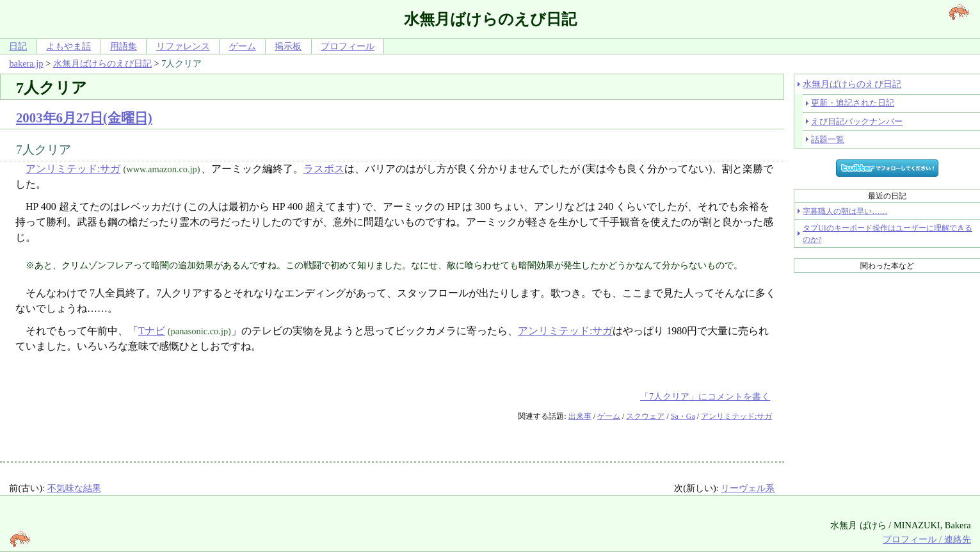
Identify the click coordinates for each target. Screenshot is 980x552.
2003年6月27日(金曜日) (84, 118)
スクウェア (645, 416)
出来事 (580, 416)
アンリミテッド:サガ (73, 169)
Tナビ (152, 331)
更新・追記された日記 (853, 103)
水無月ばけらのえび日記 (102, 63)
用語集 (124, 46)
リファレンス (183, 46)
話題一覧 (828, 139)
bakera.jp (26, 63)
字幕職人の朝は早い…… (845, 211)
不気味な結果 (74, 488)
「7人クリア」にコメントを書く (705, 396)
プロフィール (348, 46)
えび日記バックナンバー (857, 121)
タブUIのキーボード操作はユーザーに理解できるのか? (888, 234)
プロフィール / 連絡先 (927, 539)
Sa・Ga (683, 416)
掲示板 (288, 46)
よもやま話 (68, 46)
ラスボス (324, 169)
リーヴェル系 (748, 488)
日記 (18, 46)
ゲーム (243, 46)
